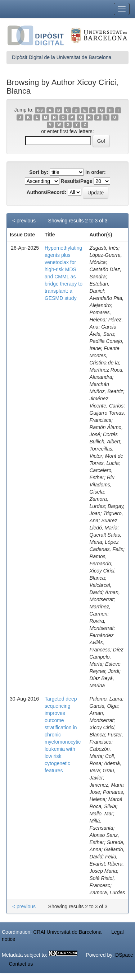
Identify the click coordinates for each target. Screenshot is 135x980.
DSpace (124, 955)
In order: (96, 172)
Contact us (21, 964)
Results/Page (77, 181)
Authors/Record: (46, 192)
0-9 (40, 110)
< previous (24, 221)
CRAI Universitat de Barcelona (67, 932)
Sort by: (39, 172)
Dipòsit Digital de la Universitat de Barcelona (62, 57)
